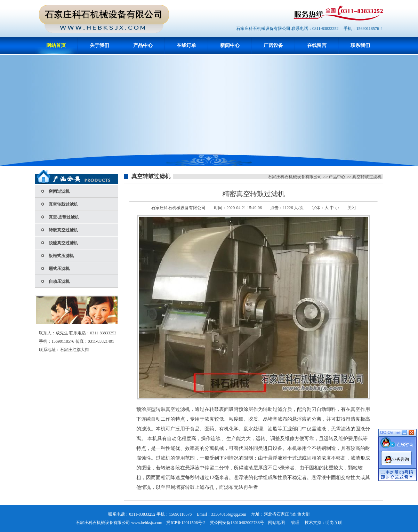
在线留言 (317, 45)
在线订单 (186, 45)
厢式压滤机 (59, 269)
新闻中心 (230, 45)
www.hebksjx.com (147, 523)
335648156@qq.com (229, 514)
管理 (295, 523)
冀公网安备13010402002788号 (237, 523)
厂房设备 (273, 45)
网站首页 (56, 45)
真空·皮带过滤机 (64, 217)
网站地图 (276, 523)
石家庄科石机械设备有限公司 (295, 177)
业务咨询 (401, 458)
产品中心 (143, 45)
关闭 (352, 208)
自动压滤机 (59, 281)
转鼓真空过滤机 (63, 230)
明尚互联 (334, 523)
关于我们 (99, 45)
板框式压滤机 (61, 256)
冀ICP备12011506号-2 (186, 523)
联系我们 (360, 45)
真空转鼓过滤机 (63, 204)
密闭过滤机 (59, 191)
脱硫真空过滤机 (63, 243)
